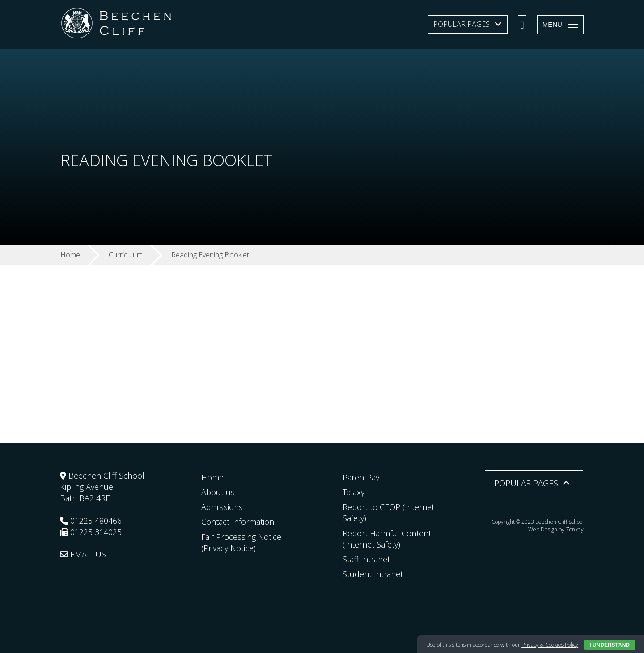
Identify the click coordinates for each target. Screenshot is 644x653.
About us (218, 492)
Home (212, 477)
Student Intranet (373, 574)
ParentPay (361, 477)
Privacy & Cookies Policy (550, 645)
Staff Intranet (366, 559)
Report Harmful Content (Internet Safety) (387, 539)
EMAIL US (83, 554)
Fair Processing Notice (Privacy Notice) (241, 542)
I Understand (610, 645)
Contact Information (238, 522)
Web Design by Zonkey (556, 529)
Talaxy (354, 492)
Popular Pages (462, 24)
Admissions (222, 507)
